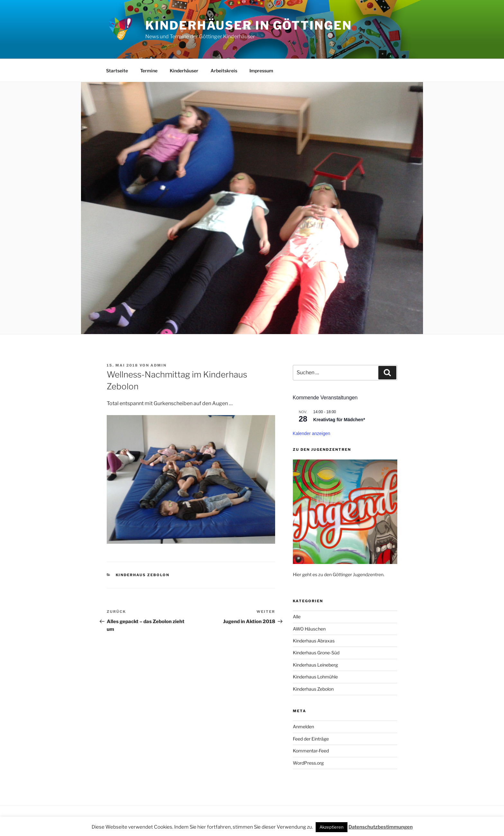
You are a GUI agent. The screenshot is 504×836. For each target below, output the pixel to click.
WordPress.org (308, 763)
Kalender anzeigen (312, 433)
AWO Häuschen (309, 629)
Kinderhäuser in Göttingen (248, 25)
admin (158, 365)
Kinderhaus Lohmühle (315, 677)
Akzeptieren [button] (332, 827)
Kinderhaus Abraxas (314, 641)
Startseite (117, 71)
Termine (149, 71)
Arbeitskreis (224, 71)
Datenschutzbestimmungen (381, 827)
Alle (297, 617)
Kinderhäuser (184, 71)
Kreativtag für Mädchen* (339, 420)
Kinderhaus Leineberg (315, 665)
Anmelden (303, 727)
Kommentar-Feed (311, 751)
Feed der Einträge (311, 739)
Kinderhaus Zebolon (143, 575)
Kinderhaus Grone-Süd (316, 653)
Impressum (261, 71)
